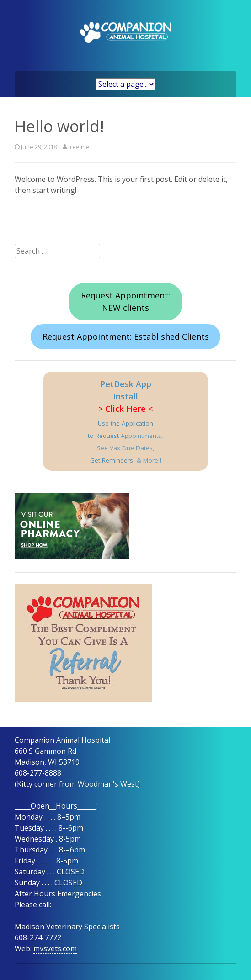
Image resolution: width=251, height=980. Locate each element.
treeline (79, 147)
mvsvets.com (55, 948)
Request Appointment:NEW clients (126, 301)
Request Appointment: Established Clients (126, 336)
